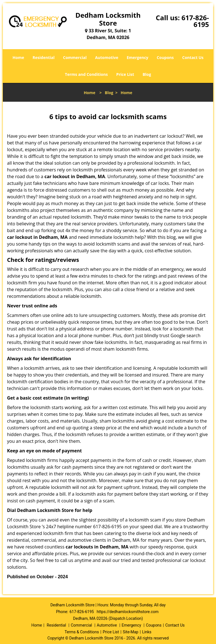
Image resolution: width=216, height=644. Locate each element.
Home (18, 57)
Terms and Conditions (86, 74)
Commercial (75, 57)
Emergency (138, 57)
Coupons (165, 57)
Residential (44, 57)
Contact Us (193, 57)
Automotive (107, 57)
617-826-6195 (195, 21)
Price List (125, 74)
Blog (147, 74)
